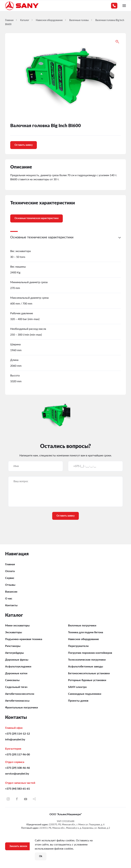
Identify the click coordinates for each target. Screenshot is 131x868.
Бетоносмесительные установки (89, 673)
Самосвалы (12, 680)
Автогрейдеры (14, 653)
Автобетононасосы (17, 701)
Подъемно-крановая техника (24, 639)
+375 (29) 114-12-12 (17, 734)
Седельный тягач (16, 687)
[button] (124, 6)
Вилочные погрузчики (82, 626)
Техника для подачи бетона (86, 632)
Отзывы (10, 585)
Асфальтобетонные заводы (86, 667)
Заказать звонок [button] (18, 846)
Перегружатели (78, 646)
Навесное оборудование (83, 639)
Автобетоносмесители (20, 694)
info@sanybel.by (15, 740)
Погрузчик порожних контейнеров (90, 653)
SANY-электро (77, 687)
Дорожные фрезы (17, 660)
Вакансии (11, 592)
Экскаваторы (14, 632)
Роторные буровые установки (87, 680)
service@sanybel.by (17, 774)
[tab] (34, 216)
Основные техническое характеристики (37, 218)
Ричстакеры (13, 646)
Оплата (10, 571)
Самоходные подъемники (85, 694)
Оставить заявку (24, 145)
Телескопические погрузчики (87, 660)
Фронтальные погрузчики (21, 708)
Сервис (10, 578)
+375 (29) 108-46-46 (17, 768)
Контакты (11, 605)
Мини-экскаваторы (17, 626)
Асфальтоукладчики (18, 667)
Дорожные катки (16, 673)
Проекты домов (78, 701)
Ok (41, 856)
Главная (10, 564)
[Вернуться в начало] (22, 6)
